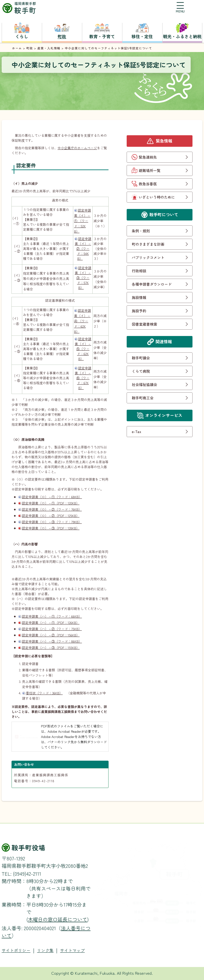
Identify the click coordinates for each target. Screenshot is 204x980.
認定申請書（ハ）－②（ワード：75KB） (52, 629)
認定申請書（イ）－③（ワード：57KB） (83, 278)
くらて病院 (141, 371)
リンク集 (45, 950)
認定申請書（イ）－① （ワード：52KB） (83, 221)
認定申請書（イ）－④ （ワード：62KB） (83, 321)
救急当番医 (148, 184)
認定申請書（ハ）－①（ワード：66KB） (52, 616)
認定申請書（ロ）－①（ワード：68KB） (52, 497)
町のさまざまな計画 (148, 244)
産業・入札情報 (49, 48)
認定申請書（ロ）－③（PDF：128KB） (51, 528)
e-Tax (137, 431)
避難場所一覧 (150, 170)
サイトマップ (72, 950)
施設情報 (139, 297)
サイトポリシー (16, 950)
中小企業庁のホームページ (77, 148)
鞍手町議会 (141, 358)
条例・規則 (141, 231)
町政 (30, 48)
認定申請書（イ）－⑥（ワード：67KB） (83, 378)
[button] (180, 7)
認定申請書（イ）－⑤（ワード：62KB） (83, 349)
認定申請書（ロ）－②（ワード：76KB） (52, 509)
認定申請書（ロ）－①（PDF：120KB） (51, 503)
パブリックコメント (148, 257)
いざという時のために (157, 197)
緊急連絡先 (148, 157)
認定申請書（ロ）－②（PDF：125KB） (51, 516)
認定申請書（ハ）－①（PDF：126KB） (51, 623)
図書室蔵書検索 (144, 324)
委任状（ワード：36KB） (44, 693)
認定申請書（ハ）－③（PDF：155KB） (51, 648)
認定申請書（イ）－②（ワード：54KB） (83, 249)
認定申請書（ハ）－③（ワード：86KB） (52, 641)
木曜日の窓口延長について (58, 919)
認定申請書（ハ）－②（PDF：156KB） (51, 635)
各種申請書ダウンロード (152, 284)
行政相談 (139, 271)
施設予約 (139, 311)
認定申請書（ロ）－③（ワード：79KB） (52, 522)
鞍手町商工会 (143, 398)
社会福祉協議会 (144, 384)
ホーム (17, 48)
